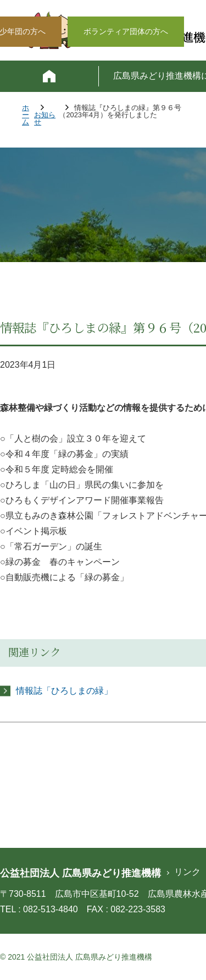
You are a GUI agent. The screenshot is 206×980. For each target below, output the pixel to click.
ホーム (26, 115)
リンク (187, 872)
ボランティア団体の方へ (126, 31)
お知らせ (45, 119)
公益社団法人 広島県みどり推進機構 (80, 873)
